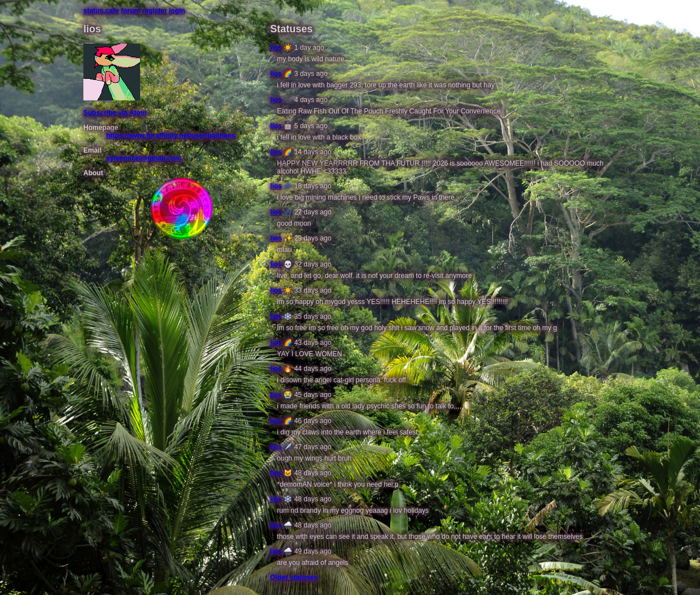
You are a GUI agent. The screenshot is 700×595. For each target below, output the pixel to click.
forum (130, 11)
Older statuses (294, 577)
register (154, 11)
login (177, 11)
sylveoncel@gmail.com (144, 158)
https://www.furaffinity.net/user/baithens (171, 136)
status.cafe (101, 11)
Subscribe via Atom (115, 113)
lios (276, 48)
